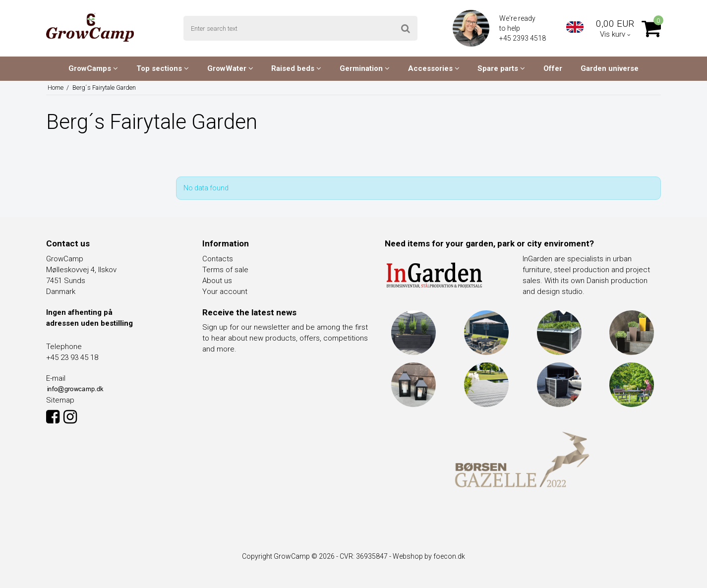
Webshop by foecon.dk (429, 556)
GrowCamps (93, 68)
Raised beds (296, 68)
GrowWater (230, 68)
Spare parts (501, 68)
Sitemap (60, 400)
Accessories (434, 68)
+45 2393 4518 (523, 38)
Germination (365, 68)
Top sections (163, 68)
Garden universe (610, 68)
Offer (553, 68)
